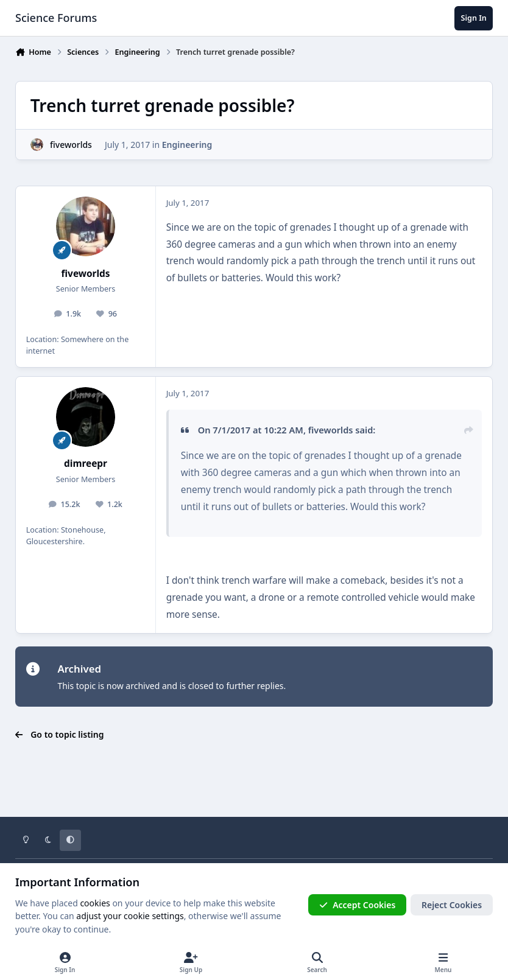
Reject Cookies (452, 905)
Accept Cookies (358, 905)
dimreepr (86, 464)
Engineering (187, 145)
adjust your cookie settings (130, 916)
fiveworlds (71, 145)
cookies (95, 903)
